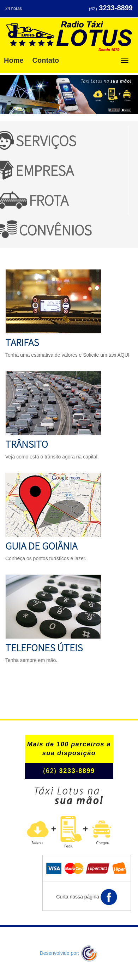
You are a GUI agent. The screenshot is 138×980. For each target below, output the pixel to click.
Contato (46, 60)
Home (14, 60)
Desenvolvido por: (69, 953)
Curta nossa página (86, 897)
